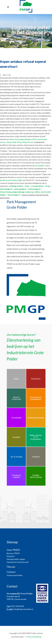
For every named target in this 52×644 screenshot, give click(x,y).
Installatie (16, 437)
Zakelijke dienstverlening (36, 476)
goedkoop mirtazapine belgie (11, 180)
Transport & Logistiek (16, 476)
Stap (27, 186)
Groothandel (16, 418)
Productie (36, 457)
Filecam (11, 567)
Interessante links (15, 575)
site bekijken (40, 166)
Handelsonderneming (36, 418)
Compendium (37, 186)
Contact (11, 572)
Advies (16, 379)
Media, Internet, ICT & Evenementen (36, 437)
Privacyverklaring (34, 637)
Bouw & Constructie (16, 398)
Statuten (11, 556)
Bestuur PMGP (13, 553)
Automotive (36, 379)
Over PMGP (13, 550)
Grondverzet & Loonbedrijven (36, 398)
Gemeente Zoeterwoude (18, 562)
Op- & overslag (16, 457)
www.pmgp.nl (6, 189)
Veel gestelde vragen (16, 559)
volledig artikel (16, 186)
